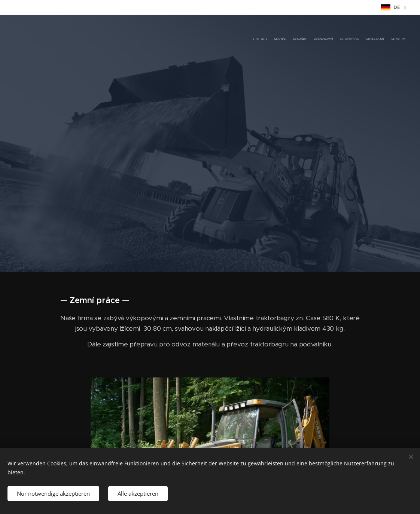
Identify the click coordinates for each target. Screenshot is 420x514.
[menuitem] (363, 39)
